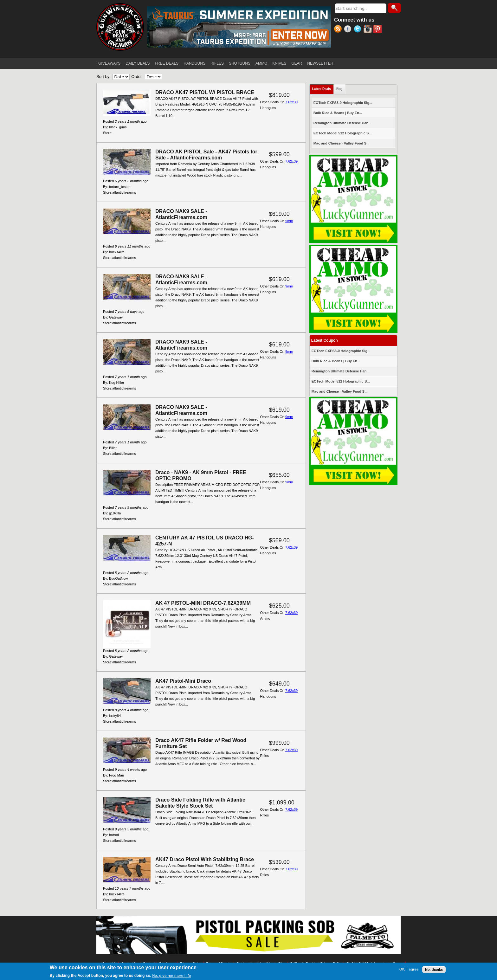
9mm (289, 221)
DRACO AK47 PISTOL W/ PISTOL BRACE (205, 92)
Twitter (359, 30)
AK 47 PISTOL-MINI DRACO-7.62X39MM (203, 603)
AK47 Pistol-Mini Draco (183, 681)
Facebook (349, 30)
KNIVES (279, 63)
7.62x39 (291, 102)
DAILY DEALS (138, 63)
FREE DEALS (167, 63)
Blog (339, 89)
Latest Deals (323, 88)
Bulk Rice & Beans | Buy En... (338, 113)
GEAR (297, 63)
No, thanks (434, 970)
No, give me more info (171, 976)
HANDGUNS (194, 63)
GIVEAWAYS (109, 63)
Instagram (368, 30)
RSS (339, 30)
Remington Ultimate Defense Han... (342, 123)
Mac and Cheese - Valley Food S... (342, 143)
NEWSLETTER (320, 63)
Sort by (103, 77)
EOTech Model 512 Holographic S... (343, 133)
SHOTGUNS (240, 63)
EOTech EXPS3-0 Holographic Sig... (343, 103)
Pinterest (378, 30)
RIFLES (217, 63)
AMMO (261, 63)
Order (136, 77)
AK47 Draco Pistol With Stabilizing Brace (205, 859)
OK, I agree (409, 969)
